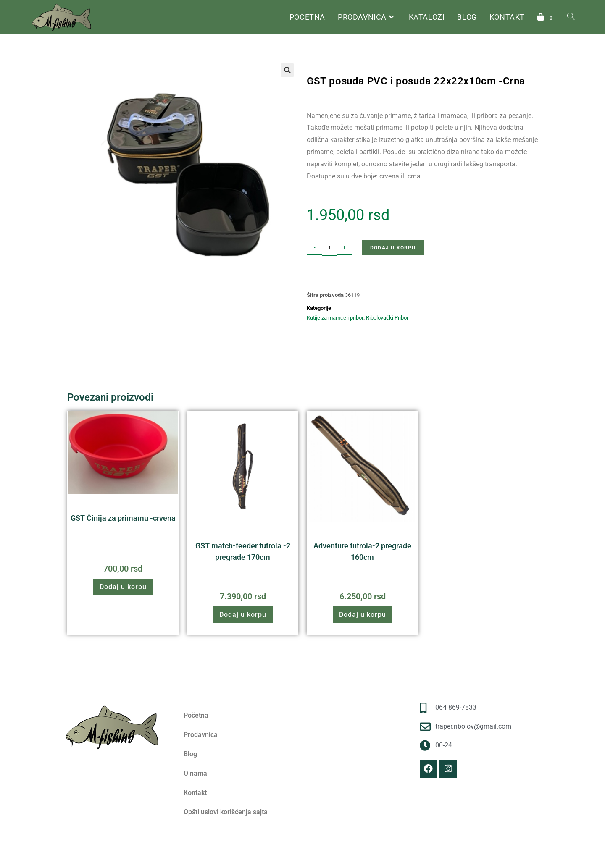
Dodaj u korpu (393, 248)
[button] (287, 70)
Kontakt (195, 793)
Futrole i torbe (271, 533)
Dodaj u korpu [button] (123, 587)
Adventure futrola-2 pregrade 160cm (362, 551)
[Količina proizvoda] (329, 248)
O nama (195, 773)
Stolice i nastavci (151, 505)
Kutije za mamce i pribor (413, 56)
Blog (190, 754)
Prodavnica (201, 735)
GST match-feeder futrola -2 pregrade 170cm (243, 551)
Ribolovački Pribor (356, 56)
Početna (317, 56)
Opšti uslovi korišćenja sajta (226, 812)
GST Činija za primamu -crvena (123, 518)
